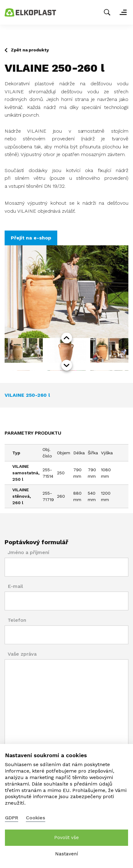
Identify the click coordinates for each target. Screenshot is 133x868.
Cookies (36, 818)
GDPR (12, 818)
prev (67, 338)
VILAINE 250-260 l (27, 395)
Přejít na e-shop (31, 238)
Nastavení (66, 854)
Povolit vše (66, 838)
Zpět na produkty (30, 50)
